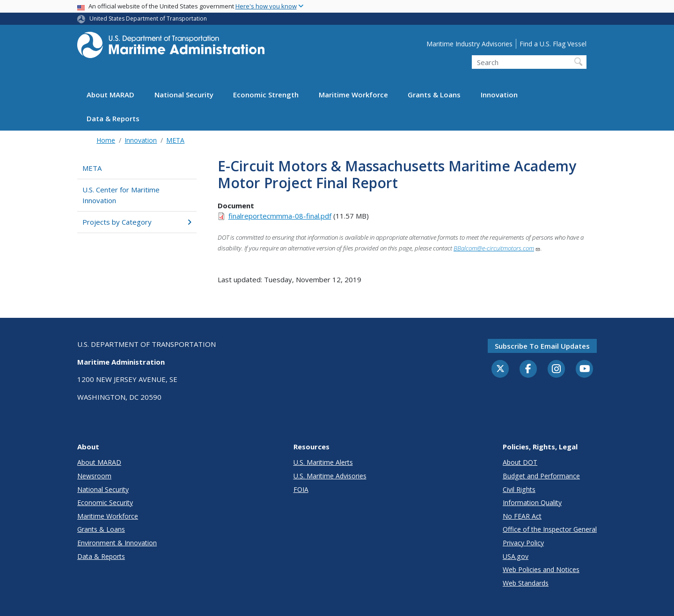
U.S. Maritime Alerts (323, 462)
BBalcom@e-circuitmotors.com (497, 248)
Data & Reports (113, 118)
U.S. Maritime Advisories (330, 476)
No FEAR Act (522, 516)
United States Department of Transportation (148, 18)
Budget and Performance (541, 476)
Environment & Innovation (117, 543)
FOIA (301, 489)
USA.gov (516, 556)
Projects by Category (137, 222)
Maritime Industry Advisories (469, 44)
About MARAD (110, 95)
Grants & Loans (434, 95)
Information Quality (532, 502)
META (175, 140)
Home (106, 140)
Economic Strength (266, 95)
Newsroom (94, 476)
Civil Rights (519, 489)
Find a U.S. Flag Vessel (553, 44)
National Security (184, 95)
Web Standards (526, 583)
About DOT (520, 462)
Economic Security (105, 502)
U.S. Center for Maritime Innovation (121, 195)
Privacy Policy (523, 543)
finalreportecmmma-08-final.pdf (280, 216)
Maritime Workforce (353, 95)
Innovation (499, 95)
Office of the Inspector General (550, 529)
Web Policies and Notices (541, 569)
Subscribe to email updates (542, 346)
